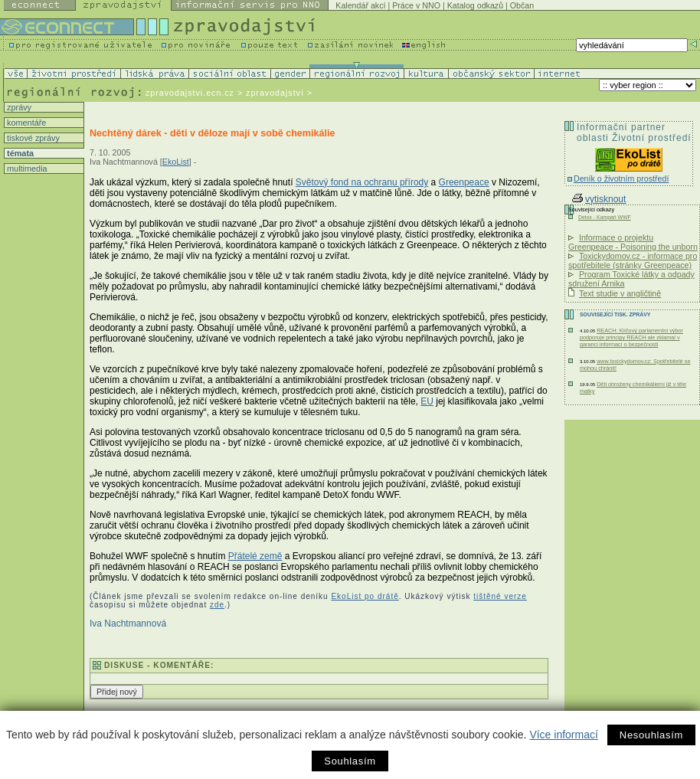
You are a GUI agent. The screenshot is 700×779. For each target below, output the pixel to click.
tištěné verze (500, 596)
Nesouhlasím (651, 735)
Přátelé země (255, 556)
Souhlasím (350, 761)
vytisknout (599, 199)
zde (217, 605)
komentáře (25, 123)
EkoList (176, 162)
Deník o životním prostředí (621, 178)
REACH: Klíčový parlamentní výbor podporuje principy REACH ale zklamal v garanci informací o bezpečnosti (631, 337)
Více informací (563, 735)
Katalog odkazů (475, 5)
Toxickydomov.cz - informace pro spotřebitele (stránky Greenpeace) (633, 260)
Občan (522, 5)
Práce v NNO (416, 5)
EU (427, 401)
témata (19, 153)
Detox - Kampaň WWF (605, 217)
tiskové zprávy (32, 138)
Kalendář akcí (360, 5)
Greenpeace (464, 182)
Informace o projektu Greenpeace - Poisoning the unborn (633, 242)
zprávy (18, 107)
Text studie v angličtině (620, 293)
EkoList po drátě (365, 596)
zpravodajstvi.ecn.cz (190, 93)
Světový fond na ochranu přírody (362, 182)
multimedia (26, 169)
